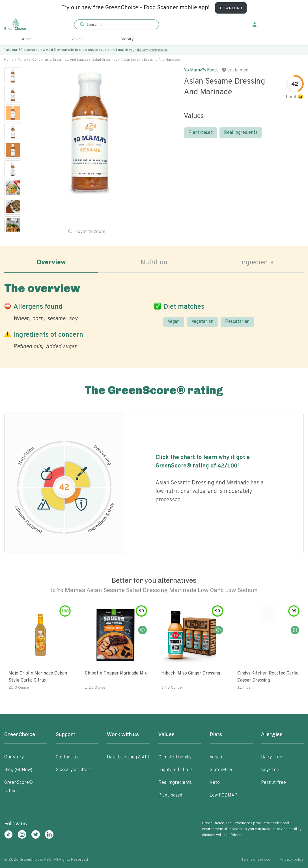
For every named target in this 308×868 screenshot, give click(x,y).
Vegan (174, 322)
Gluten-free (222, 770)
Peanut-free (273, 783)
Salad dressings (105, 60)
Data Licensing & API (128, 757)
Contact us (67, 757)
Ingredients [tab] (257, 263)
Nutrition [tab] (154, 263)
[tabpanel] (154, 315)
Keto (215, 783)
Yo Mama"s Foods (201, 70)
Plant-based (201, 133)
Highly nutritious (175, 770)
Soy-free (270, 770)
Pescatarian (237, 322)
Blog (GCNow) (18, 770)
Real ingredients (241, 133)
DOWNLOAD (231, 8)
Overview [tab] (51, 263)
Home (9, 60)
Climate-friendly (175, 757)
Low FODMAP (223, 795)
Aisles (27, 39)
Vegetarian (202, 322)
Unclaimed (237, 70)
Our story (14, 757)
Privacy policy (292, 860)
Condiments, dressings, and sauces (60, 60)
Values (77, 39)
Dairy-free (272, 757)
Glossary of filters (74, 770)
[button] (117, 25)
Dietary (127, 39)
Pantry (23, 60)
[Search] (119, 25)
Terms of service (256, 860)
